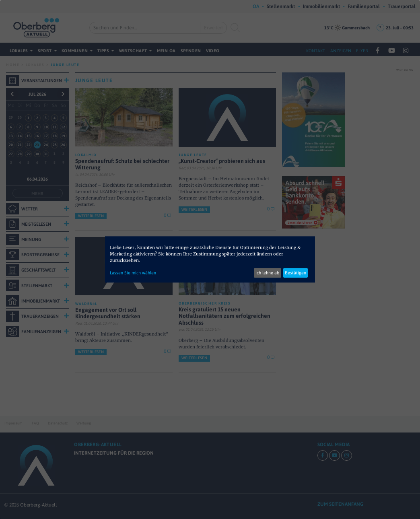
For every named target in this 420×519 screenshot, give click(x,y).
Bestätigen (295, 273)
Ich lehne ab (267, 273)
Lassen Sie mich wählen (133, 273)
